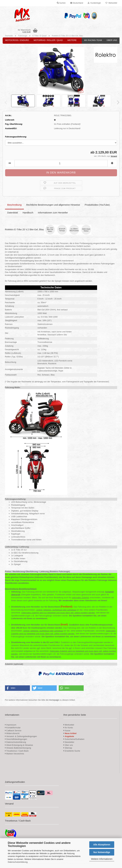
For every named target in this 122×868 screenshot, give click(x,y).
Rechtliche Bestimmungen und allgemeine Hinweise (53, 205)
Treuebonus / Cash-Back (17, 751)
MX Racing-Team (93, 40)
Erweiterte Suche (72, 751)
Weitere (72, 40)
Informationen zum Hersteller (53, 213)
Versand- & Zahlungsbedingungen (21, 736)
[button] (77, 3)
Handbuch (28, 213)
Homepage (54, 700)
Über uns (112, 40)
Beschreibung (14, 205)
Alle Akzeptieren (102, 845)
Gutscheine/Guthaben (74, 739)
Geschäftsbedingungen (16, 739)
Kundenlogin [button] (94, 3)
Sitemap (68, 748)
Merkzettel (111, 3)
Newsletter (69, 742)
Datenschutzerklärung (18, 862)
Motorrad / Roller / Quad (48, 40)
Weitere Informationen (102, 859)
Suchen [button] (61, 3)
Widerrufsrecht (12, 733)
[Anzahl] (61, 163)
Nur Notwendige (102, 852)
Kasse (67, 731)
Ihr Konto (68, 728)
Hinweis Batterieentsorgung (18, 748)
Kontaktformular (13, 728)
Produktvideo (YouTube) (97, 205)
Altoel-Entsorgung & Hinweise (19, 745)
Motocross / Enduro (17, 40)
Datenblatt (13, 213)
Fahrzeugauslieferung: (16, 137)
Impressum (11, 725)
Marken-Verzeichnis (15, 754)
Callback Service (13, 731)
